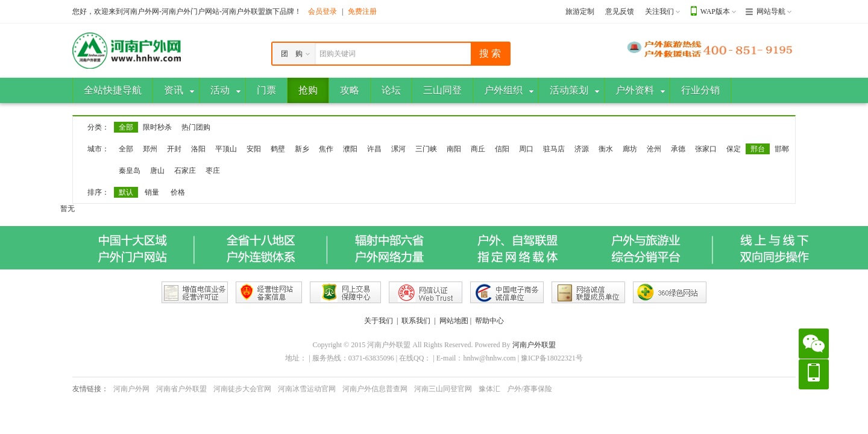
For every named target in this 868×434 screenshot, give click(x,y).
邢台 (758, 149)
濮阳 (350, 149)
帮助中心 (489, 321)
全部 (126, 127)
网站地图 (454, 321)
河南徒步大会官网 (242, 389)
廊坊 (630, 149)
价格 (178, 192)
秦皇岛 (130, 171)
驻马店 (554, 149)
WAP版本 (715, 11)
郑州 (150, 149)
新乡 (302, 149)
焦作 (326, 149)
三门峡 (426, 149)
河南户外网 (131, 389)
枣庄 (213, 171)
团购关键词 (338, 54)
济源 (582, 149)
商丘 (478, 149)
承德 (678, 149)
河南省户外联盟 (181, 389)
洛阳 (198, 149)
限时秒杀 (157, 127)
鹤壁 (278, 149)
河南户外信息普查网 (375, 389)
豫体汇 (489, 389)
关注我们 (659, 11)
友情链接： (90, 389)
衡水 (606, 149)
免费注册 (362, 11)
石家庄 (185, 171)
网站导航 (771, 11)
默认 (126, 192)
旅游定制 (580, 11)
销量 (152, 192)
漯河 (398, 149)
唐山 (157, 171)
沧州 (654, 149)
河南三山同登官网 (443, 389)
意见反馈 (620, 11)
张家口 (706, 149)
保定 (734, 149)
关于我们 (379, 321)
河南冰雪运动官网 (307, 389)
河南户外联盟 (534, 345)
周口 (526, 149)
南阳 (454, 149)
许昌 (374, 149)
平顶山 (226, 149)
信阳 (502, 149)
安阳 (254, 149)
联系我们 (416, 321)
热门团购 (196, 127)
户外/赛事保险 (530, 389)
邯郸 (782, 149)
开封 (174, 149)
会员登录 (322, 11)
